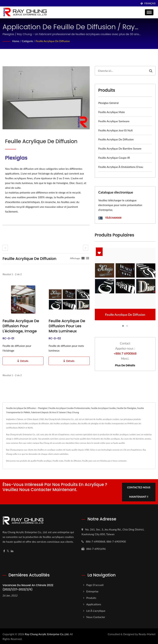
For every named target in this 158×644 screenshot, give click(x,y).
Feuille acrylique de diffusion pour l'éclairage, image (21, 326)
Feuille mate (58, 461)
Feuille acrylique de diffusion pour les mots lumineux (67, 326)
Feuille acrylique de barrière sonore (120, 148)
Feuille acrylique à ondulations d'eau (121, 167)
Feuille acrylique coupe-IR (114, 158)
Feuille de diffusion (73, 461)
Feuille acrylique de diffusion (54, 41)
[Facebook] (4, 550)
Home (16, 41)
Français (150, 3)
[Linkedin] (12, 550)
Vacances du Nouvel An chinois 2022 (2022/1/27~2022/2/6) (28, 587)
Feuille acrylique (44, 461)
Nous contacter (120, 461)
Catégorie (28, 41)
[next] (86, 248)
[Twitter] (8, 550)
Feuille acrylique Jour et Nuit (116, 130)
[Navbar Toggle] (149, 12)
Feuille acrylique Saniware (114, 121)
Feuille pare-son (89, 461)
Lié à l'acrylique (96, 610)
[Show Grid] (83, 258)
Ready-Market (147, 633)
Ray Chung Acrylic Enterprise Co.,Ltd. (47, 633)
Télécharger (110, 218)
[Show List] (87, 258)
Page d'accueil (95, 584)
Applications (94, 604)
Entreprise (92, 591)
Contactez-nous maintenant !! (139, 491)
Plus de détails (125, 365)
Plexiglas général (108, 103)
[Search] (121, 71)
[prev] (5, 248)
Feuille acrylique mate (112, 112)
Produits (91, 597)
